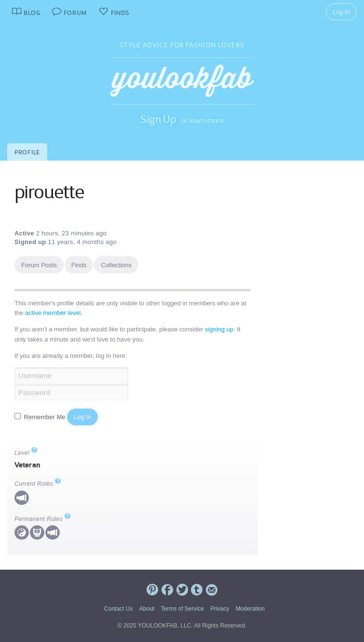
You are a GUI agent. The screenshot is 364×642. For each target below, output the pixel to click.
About (147, 609)
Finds (79, 265)
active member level (53, 313)
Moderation (250, 609)
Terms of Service (182, 609)
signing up (219, 329)
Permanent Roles (43, 519)
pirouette (49, 192)
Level (26, 453)
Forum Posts (39, 265)
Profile (27, 152)
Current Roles (38, 484)
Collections (116, 265)
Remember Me (41, 417)
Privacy (220, 609)
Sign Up (158, 119)
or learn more (202, 120)
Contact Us (118, 609)
